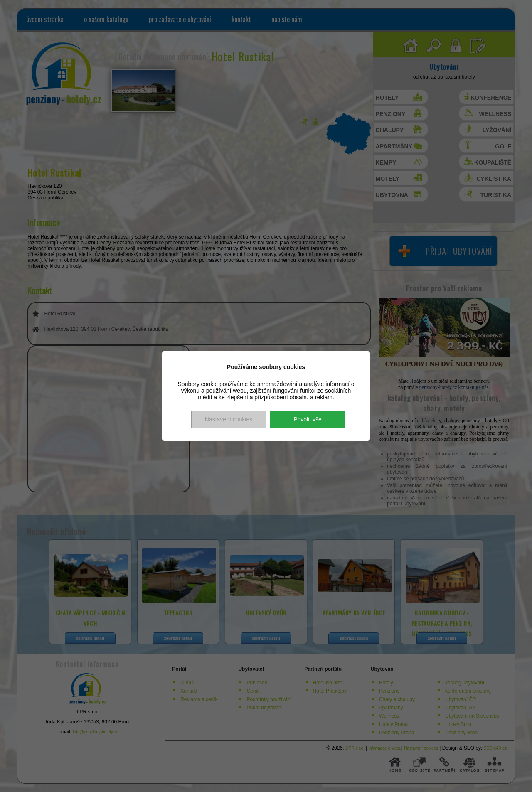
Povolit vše (308, 419)
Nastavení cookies (229, 419)
